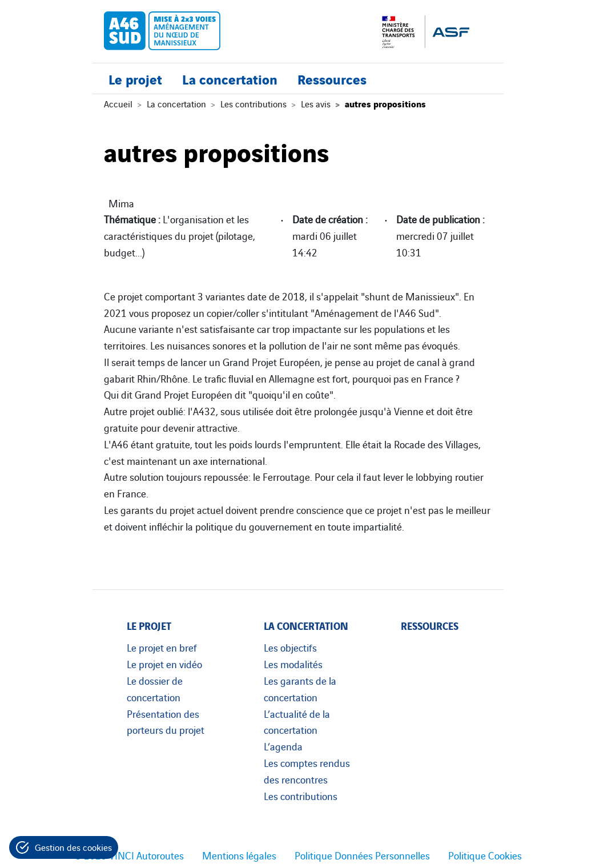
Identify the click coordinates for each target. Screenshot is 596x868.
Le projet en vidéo (164, 664)
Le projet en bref (162, 647)
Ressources (332, 79)
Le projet (135, 79)
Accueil (118, 103)
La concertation (230, 79)
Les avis (316, 103)
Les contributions (253, 103)
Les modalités (293, 664)
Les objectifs (290, 647)
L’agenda (283, 746)
